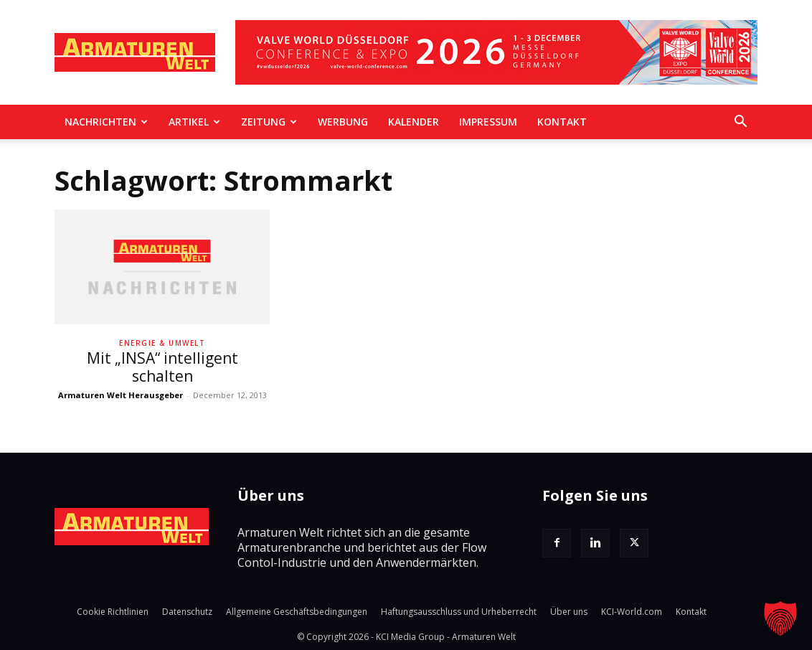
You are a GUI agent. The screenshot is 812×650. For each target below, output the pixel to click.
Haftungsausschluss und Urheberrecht (459, 612)
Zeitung (269, 122)
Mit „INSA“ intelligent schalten (162, 367)
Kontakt (562, 122)
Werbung (343, 122)
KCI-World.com (632, 612)
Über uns (569, 612)
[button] (740, 123)
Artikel (194, 122)
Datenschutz (187, 612)
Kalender (414, 122)
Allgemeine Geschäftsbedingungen (297, 612)
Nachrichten (106, 122)
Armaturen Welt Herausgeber (121, 395)
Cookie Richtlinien (113, 612)
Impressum (488, 122)
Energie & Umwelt (162, 343)
